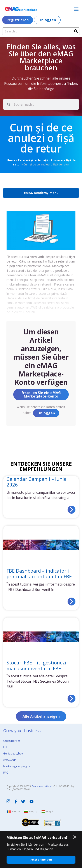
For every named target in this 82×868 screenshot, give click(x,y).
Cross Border (12, 741)
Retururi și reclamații (33, 160)
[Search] (76, 31)
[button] (76, 9)
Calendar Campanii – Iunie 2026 (37, 482)
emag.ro (16, 811)
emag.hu (51, 811)
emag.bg (33, 811)
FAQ (6, 773)
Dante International (42, 786)
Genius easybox (13, 754)
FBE (5, 747)
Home (11, 160)
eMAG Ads (10, 760)
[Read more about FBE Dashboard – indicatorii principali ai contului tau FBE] (72, 602)
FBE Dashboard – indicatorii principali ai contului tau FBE (39, 573)
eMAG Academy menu (41, 193)
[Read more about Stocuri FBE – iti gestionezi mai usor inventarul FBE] (72, 699)
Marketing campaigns (17, 766)
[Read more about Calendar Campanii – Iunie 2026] (72, 510)
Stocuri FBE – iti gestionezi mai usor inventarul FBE (36, 665)
